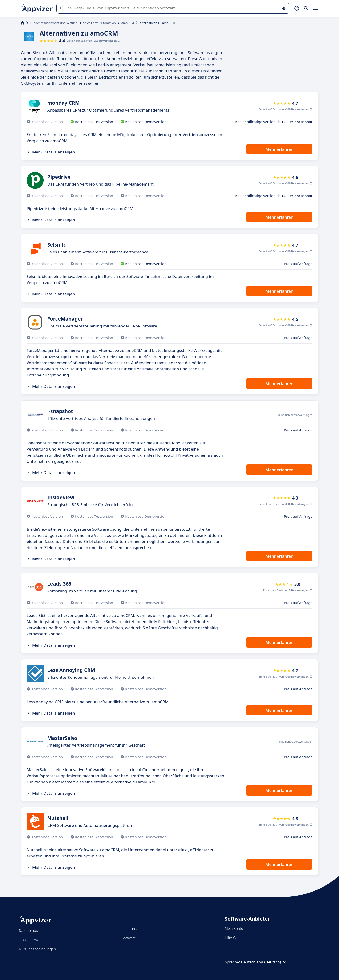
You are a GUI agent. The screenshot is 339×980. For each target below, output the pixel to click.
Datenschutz (29, 930)
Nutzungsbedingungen (37, 949)
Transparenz (29, 940)
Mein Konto (234, 928)
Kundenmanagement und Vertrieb (54, 23)
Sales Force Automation (99, 23)
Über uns (129, 929)
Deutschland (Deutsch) (264, 962)
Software (129, 938)
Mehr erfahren (279, 149)
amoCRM (128, 23)
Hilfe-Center (234, 938)
